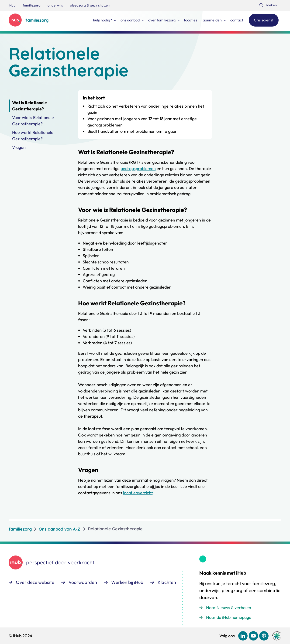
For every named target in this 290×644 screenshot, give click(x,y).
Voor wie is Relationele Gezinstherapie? (33, 121)
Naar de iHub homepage (229, 617)
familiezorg (20, 529)
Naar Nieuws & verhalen (229, 608)
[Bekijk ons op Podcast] (264, 636)
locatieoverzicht (138, 493)
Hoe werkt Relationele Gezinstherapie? (33, 136)
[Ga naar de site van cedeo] (277, 636)
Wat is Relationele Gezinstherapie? (29, 106)
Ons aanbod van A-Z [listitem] (59, 529)
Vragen (19, 147)
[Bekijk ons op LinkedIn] (243, 636)
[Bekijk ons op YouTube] (253, 636)
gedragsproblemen (138, 169)
